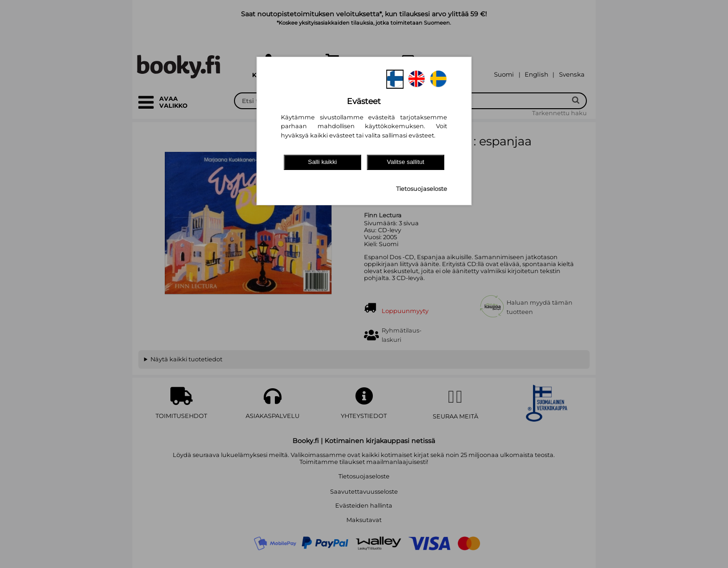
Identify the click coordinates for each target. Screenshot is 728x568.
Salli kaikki (322, 162)
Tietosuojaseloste (422, 189)
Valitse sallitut (406, 162)
